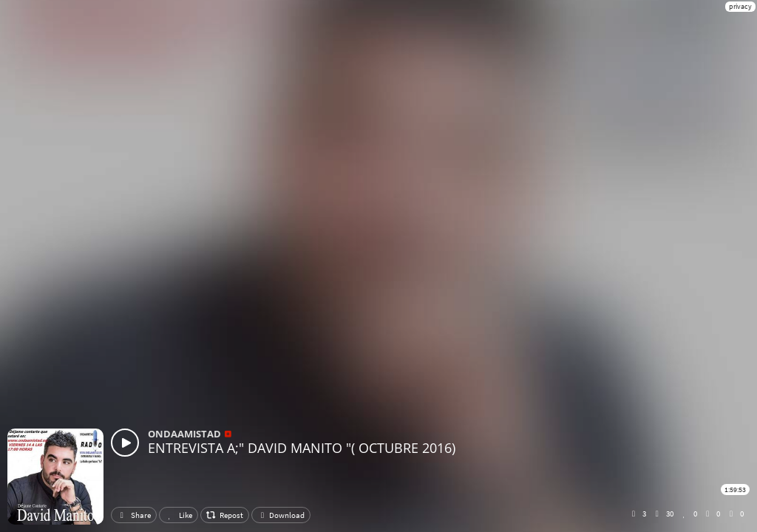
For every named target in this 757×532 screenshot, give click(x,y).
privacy (740, 6)
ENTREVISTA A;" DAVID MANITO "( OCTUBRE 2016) (302, 448)
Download (281, 515)
